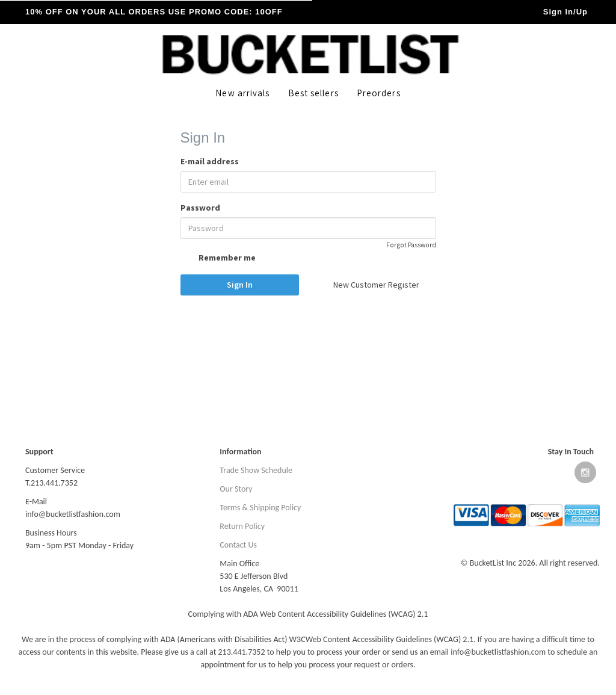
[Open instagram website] (585, 475)
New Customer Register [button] (376, 285)
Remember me (218, 259)
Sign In (240, 285)
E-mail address (210, 161)
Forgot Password (411, 245)
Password (200, 208)
